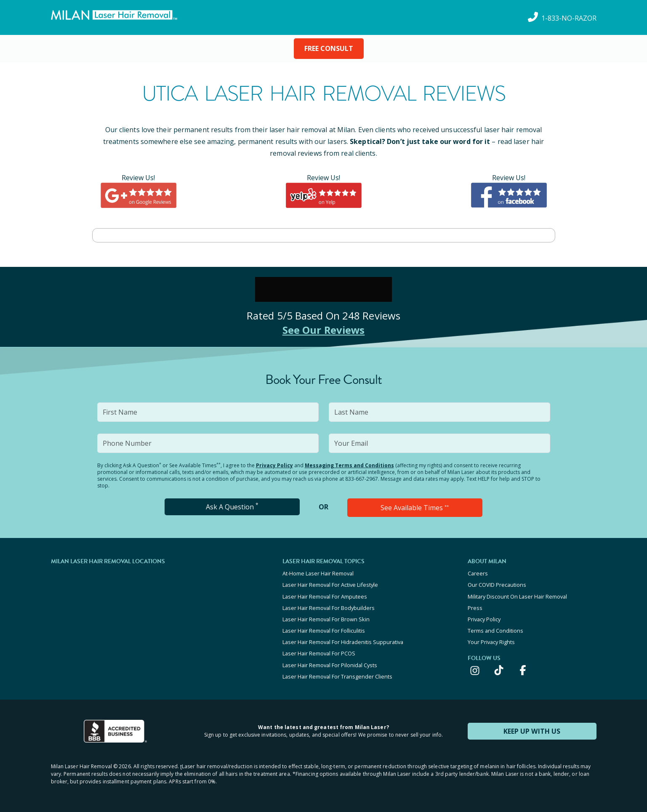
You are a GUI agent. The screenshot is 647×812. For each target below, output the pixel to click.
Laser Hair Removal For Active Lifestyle (330, 585)
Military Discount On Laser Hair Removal (517, 596)
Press (475, 607)
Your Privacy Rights (491, 642)
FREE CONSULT (329, 48)
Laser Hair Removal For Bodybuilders (329, 607)
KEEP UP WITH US (532, 730)
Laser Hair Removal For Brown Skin (326, 619)
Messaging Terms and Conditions (349, 465)
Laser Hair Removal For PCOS (319, 653)
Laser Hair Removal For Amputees (325, 596)
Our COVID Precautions (497, 585)
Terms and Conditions (495, 630)
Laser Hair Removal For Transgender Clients (337, 676)
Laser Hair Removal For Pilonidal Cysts (330, 664)
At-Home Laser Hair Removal (318, 573)
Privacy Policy (274, 465)
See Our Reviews (323, 330)
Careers (478, 573)
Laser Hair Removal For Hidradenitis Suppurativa (343, 642)
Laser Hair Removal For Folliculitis (324, 630)
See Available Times (415, 508)
